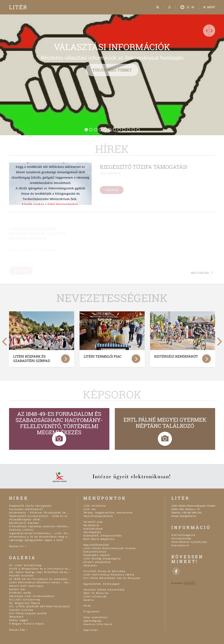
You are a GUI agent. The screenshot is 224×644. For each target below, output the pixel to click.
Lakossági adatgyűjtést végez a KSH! (36, 540)
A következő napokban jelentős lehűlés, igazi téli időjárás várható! (40, 526)
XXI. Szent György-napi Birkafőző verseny (40, 572)
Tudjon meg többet (112, 70)
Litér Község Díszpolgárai (102, 558)
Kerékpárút (91, 525)
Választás (90, 565)
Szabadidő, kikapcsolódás (103, 536)
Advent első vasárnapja (26, 586)
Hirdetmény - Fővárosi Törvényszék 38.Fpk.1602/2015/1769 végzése (40, 513)
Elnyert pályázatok (97, 562)
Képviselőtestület (96, 545)
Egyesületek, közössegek (102, 584)
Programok (91, 611)
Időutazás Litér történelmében (32, 596)
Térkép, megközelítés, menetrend (108, 513)
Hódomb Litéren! (22, 530)
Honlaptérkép (181, 538)
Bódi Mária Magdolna (99, 539)
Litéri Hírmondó (95, 596)
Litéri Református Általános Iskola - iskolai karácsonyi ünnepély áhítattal (40, 582)
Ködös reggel (19, 620)
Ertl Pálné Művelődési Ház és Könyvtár (112, 578)
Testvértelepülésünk (98, 516)
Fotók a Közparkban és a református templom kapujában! (40, 569)
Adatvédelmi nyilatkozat (189, 542)
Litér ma (90, 509)
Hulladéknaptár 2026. (25, 519)
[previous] (5, 340)
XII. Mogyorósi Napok (25, 603)
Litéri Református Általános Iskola (109, 575)
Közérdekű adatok (97, 555)
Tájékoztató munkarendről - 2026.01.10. (39, 516)
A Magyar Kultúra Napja (26, 624)
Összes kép (18, 630)
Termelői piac (93, 522)
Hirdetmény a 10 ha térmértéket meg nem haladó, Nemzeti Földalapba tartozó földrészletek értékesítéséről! (40, 537)
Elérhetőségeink (183, 535)
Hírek (87, 606)
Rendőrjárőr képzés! (24, 523)
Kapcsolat (91, 630)
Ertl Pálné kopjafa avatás (28, 613)
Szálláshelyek (93, 529)
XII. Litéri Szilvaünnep (25, 565)
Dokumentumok (95, 552)
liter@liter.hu (188, 516)
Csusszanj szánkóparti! (26, 509)
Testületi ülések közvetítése (104, 590)
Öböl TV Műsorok (96, 593)
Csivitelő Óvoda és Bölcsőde (104, 571)
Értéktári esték (20, 593)
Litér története (95, 506)
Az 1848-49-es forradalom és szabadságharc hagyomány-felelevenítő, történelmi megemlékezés (40, 579)
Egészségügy (92, 621)
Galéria (89, 600)
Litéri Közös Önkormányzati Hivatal (110, 548)
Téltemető (16, 617)
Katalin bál (17, 589)
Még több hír (200, 273)
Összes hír (18, 546)
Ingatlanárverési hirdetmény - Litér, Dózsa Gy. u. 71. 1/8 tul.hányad (40, 533)
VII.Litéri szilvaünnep (25, 600)
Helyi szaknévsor (96, 617)
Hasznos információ (98, 624)
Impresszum (180, 545)
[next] (220, 340)
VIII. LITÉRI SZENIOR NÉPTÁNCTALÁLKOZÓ (40, 606)
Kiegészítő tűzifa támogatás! (30, 506)
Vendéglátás (92, 532)
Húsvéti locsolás (21, 575)
